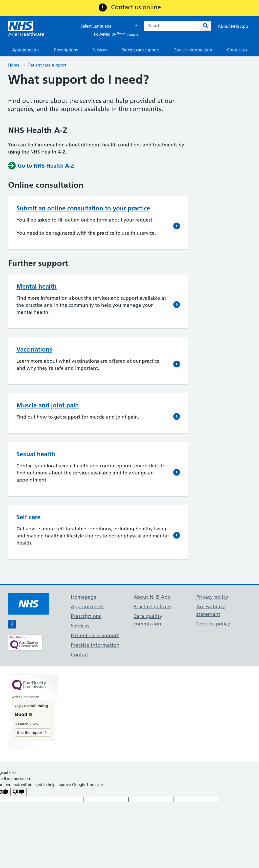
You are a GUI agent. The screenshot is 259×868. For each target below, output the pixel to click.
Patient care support (141, 50)
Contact (80, 655)
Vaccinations (34, 349)
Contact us (237, 50)
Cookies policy (213, 624)
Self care (28, 517)
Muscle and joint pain (48, 405)
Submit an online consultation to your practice (83, 208)
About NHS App (233, 26)
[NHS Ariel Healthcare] (26, 29)
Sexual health (36, 454)
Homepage (84, 597)
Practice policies (152, 606)
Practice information (193, 50)
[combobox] (172, 26)
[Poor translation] (18, 792)
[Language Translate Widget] (107, 26)
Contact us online (136, 7)
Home (14, 65)
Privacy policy (212, 597)
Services (100, 50)
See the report (30, 733)
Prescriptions (66, 50)
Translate (127, 35)
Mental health (37, 286)
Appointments (26, 50)
